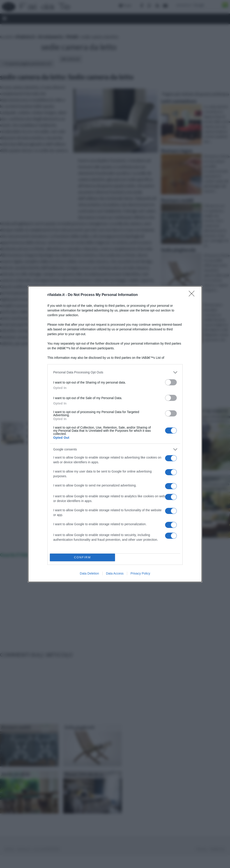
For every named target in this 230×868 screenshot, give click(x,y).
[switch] (171, 382)
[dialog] (115, 434)
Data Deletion (89, 573)
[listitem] (115, 372)
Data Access (115, 573)
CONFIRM (82, 557)
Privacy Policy (140, 573)
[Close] (193, 295)
